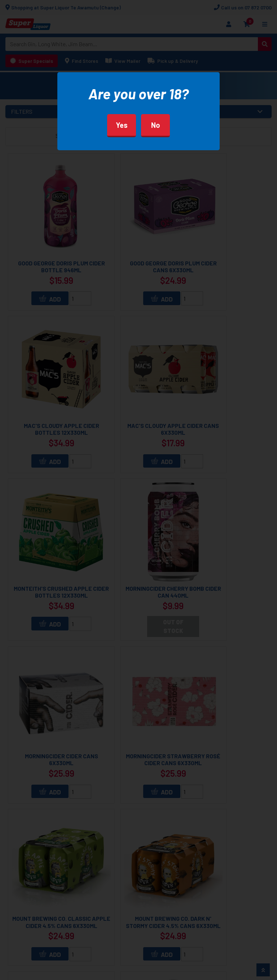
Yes (122, 125)
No (156, 125)
